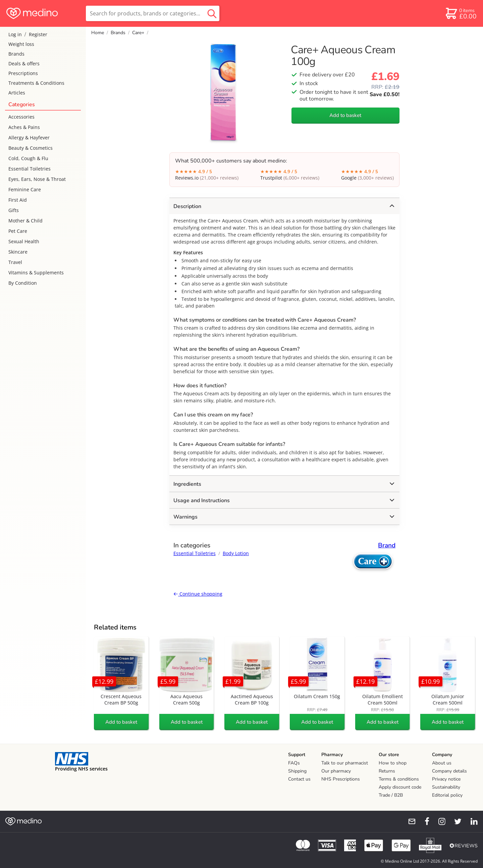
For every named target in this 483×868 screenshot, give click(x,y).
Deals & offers (24, 63)
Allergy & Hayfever (29, 138)
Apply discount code (400, 787)
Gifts (14, 210)
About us (442, 763)
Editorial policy (447, 795)
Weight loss (21, 44)
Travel (15, 262)
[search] (153, 13)
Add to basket (345, 115)
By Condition (23, 283)
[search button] (212, 13)
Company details (449, 771)
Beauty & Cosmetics (31, 148)
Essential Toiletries (30, 169)
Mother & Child (25, 221)
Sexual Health (24, 241)
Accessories (21, 117)
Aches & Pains (24, 127)
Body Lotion (236, 553)
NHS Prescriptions (341, 779)
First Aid (18, 200)
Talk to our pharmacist (345, 763)
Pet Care (18, 231)
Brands (16, 54)
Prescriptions (23, 73)
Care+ (138, 33)
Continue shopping (198, 594)
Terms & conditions (399, 779)
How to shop (393, 763)
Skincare (18, 252)
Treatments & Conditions (36, 83)
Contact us (299, 779)
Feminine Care (25, 189)
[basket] (461, 13)
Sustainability (446, 787)
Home (98, 33)
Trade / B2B (391, 795)
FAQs (294, 763)
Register (38, 34)
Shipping (297, 771)
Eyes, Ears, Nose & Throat (37, 179)
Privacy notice (446, 779)
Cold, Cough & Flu (28, 158)
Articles (17, 93)
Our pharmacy (336, 771)
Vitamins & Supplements (36, 273)
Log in (15, 34)
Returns (387, 771)
